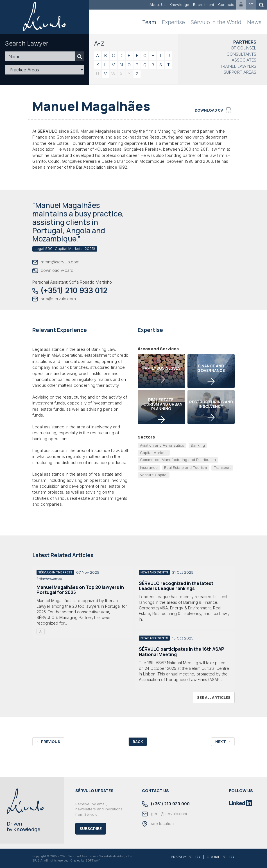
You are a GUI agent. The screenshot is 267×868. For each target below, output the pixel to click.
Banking (198, 445)
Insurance (149, 467)
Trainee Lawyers (238, 66)
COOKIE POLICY (221, 857)
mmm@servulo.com (56, 262)
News (254, 22)
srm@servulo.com (54, 299)
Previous (48, 742)
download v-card (53, 271)
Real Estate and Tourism (185, 467)
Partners (245, 42)
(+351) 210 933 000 (166, 804)
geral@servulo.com (164, 814)
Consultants (241, 54)
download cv (213, 110)
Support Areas (240, 72)
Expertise (173, 22)
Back (138, 742)
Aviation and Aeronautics (162, 445)
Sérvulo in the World (216, 22)
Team (149, 22)
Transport (222, 467)
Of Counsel (244, 48)
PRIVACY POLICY (186, 857)
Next (223, 742)
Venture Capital (154, 475)
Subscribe (91, 829)
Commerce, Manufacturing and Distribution (178, 460)
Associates (244, 60)
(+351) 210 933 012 (70, 291)
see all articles (214, 697)
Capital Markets (154, 453)
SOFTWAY (93, 860)
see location (158, 824)
